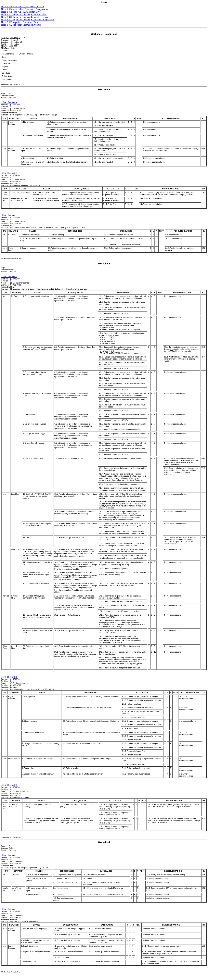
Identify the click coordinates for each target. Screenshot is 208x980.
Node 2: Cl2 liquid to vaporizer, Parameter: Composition (27, 20)
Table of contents (9, 102)
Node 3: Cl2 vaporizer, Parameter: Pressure (21, 25)
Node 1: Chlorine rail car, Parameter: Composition (24, 9)
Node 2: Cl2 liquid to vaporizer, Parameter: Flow (24, 14)
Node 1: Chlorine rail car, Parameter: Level (21, 12)
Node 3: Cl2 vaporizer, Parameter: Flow (20, 22)
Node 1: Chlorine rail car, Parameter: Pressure (22, 7)
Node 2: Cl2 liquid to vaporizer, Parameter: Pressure (25, 17)
